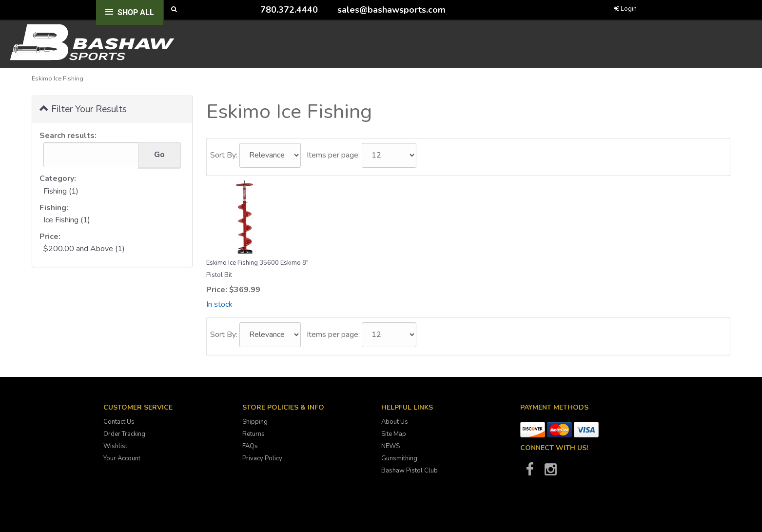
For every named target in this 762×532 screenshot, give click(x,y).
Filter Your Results (83, 108)
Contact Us (119, 422)
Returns (254, 434)
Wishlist (115, 446)
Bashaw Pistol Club (410, 471)
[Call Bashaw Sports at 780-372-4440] (253, 10)
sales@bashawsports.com (391, 10)
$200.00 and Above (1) (84, 249)
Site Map (394, 434)
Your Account (122, 458)
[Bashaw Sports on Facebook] (530, 473)
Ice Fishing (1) (67, 220)
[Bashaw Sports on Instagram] (551, 473)
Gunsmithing (399, 458)
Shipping (255, 422)
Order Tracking (124, 434)
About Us (395, 422)
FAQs (250, 446)
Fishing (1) (61, 191)
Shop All (136, 12)
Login (625, 9)
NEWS (391, 446)
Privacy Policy (262, 458)
